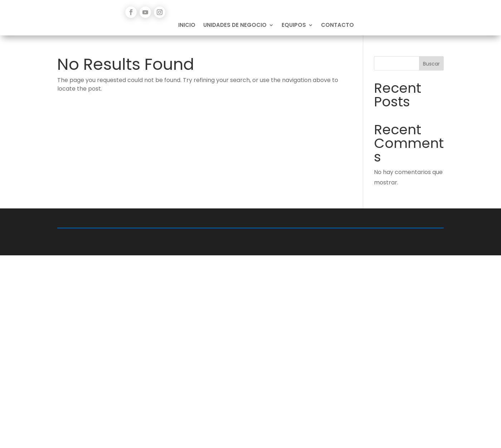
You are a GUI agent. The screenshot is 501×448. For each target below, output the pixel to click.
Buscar (431, 64)
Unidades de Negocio (235, 26)
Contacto (337, 26)
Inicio (187, 26)
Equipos (294, 26)
